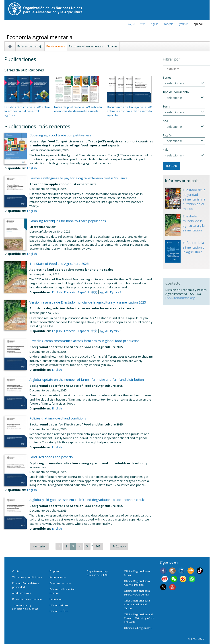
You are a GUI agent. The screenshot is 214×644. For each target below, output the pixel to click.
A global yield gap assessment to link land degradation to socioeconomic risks (87, 500)
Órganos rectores (60, 583)
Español (198, 24)
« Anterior (39, 546)
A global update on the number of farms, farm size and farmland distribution (87, 379)
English (32, 168)
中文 (142, 24)
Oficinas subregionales (138, 628)
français (168, 24)
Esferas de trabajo (30, 46)
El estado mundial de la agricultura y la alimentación (194, 223)
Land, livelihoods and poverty (51, 457)
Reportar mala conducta (27, 599)
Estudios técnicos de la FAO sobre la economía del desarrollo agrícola (27, 111)
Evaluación (56, 599)
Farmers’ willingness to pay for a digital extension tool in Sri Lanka (78, 178)
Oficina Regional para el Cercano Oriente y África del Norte (139, 618)
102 (98, 546)
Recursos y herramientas (86, 46)
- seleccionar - (174, 83)
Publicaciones (56, 46)
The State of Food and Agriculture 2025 (59, 263)
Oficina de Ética (59, 611)
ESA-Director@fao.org (180, 298)
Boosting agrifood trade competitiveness (60, 135)
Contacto (18, 571)
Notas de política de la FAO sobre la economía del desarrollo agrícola (78, 109)
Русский (183, 24)
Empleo (54, 571)
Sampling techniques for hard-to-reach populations (68, 221)
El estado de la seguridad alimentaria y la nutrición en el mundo (194, 199)
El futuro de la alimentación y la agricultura (193, 247)
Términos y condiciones (27, 577)
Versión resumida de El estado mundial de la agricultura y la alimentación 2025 (88, 302)
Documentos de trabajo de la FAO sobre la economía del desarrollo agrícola (130, 111)
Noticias (112, 46)
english (154, 24)
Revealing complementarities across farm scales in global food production (84, 341)
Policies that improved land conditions (58, 418)
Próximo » (119, 546)
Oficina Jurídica (59, 605)
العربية (132, 24)
